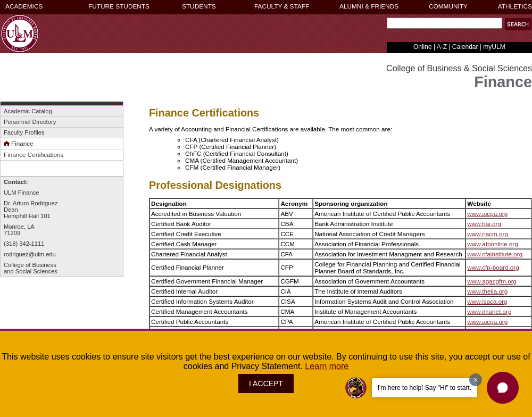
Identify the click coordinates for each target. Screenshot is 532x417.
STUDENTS (199, 6)
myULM (494, 47)
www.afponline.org (492, 244)
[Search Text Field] (444, 23)
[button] (518, 24)
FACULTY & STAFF (282, 6)
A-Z (442, 47)
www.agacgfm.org (492, 281)
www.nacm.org (488, 234)
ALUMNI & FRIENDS (369, 6)
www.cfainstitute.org (495, 254)
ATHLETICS (515, 6)
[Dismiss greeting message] (476, 380)
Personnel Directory (30, 122)
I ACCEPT (266, 383)
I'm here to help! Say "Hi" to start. (425, 388)
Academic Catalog (28, 111)
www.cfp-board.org (493, 267)
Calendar (465, 47)
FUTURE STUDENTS (119, 6)
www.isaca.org (487, 301)
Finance (19, 143)
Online (423, 47)
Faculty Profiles (24, 132)
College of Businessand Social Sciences (31, 268)
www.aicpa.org (487, 214)
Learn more (327, 366)
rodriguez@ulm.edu (30, 254)
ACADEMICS (24, 6)
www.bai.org (484, 224)
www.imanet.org (489, 311)
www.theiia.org (487, 291)
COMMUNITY (448, 6)
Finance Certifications (34, 155)
